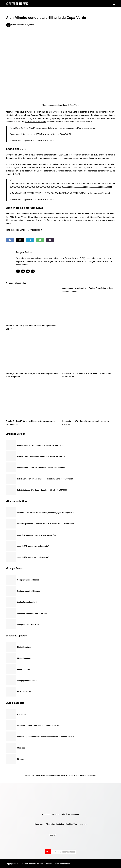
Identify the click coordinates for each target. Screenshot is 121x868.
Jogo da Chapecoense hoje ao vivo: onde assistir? (37, 535)
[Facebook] (10, 240)
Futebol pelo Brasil (47, 775)
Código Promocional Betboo (28, 602)
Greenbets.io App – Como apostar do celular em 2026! (38, 726)
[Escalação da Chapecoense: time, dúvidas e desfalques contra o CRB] (89, 352)
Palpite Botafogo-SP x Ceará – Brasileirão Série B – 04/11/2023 (42, 490)
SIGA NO (53, 835)
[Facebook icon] (19, 271)
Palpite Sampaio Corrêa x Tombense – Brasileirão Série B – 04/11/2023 (45, 479)
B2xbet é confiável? (25, 647)
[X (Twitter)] (20, 240)
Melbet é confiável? (25, 658)
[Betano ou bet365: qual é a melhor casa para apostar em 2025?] (32, 304)
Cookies (69, 824)
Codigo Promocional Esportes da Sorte (32, 613)
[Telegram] (30, 240)
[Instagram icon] (29, 271)
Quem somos (40, 824)
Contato (50, 824)
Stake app (21, 748)
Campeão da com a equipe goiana (25, 155)
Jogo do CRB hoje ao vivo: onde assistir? (33, 546)
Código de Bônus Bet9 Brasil (28, 625)
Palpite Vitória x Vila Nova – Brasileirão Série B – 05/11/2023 (41, 468)
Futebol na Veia (32, 775)
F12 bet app (22, 714)
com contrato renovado (36, 122)
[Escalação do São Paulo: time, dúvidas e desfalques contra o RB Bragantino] (32, 352)
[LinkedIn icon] (24, 271)
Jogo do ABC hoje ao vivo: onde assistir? (33, 557)
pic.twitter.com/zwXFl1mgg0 (97, 193)
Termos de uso (80, 824)
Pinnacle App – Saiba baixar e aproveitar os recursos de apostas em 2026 (46, 737)
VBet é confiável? (24, 692)
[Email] (50, 240)
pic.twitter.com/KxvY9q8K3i (59, 134)
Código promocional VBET (27, 681)
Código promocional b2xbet (28, 580)
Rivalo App (21, 759)
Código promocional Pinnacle (29, 591)
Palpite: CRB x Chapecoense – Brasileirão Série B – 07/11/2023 (42, 457)
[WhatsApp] (40, 240)
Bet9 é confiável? (24, 669)
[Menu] (114, 4)
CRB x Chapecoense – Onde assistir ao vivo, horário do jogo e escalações (46, 524)
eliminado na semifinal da (37, 112)
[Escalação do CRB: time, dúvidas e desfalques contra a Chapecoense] (32, 400)
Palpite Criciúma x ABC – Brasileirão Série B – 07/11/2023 (40, 445)
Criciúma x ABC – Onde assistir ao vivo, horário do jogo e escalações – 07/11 (47, 513)
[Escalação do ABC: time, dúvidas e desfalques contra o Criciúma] (89, 400)
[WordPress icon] (34, 271)
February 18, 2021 (46, 140)
